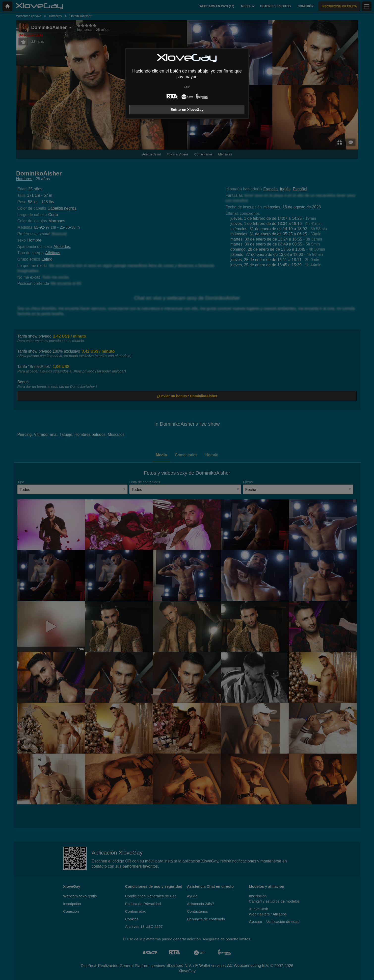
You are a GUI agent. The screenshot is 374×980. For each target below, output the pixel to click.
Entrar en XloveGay (187, 110)
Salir (187, 87)
